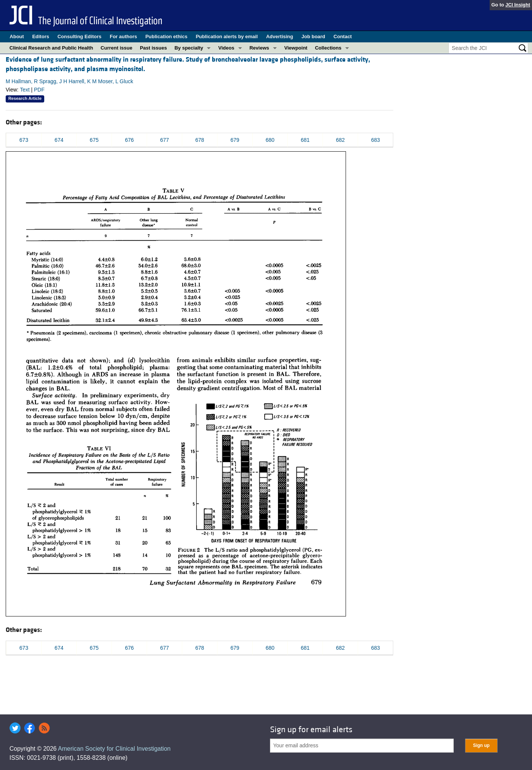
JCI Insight (518, 5)
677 (164, 140)
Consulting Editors (79, 36)
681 (305, 140)
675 (94, 140)
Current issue (116, 48)
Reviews (259, 48)
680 (270, 140)
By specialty (189, 48)
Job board (313, 36)
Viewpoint (296, 48)
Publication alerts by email (227, 36)
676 (129, 140)
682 (340, 140)
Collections (328, 48)
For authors (123, 36)
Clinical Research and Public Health (51, 48)
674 (59, 140)
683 (376, 140)
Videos (226, 48)
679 (235, 140)
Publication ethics (166, 36)
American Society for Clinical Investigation (114, 749)
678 (199, 140)
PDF (39, 90)
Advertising (280, 36)
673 (24, 140)
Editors (41, 36)
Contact (343, 36)
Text (25, 90)
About (17, 36)
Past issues (154, 48)
